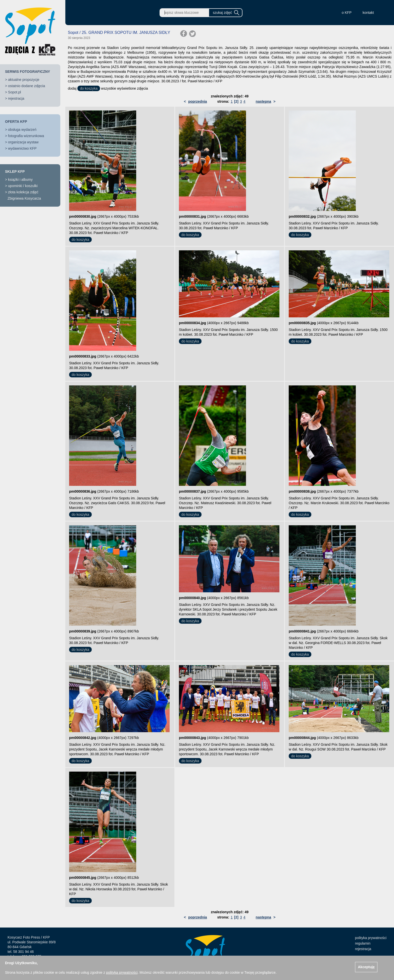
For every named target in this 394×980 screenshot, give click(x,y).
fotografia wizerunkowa (26, 136)
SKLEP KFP (15, 171)
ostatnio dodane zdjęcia (27, 86)
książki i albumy (20, 180)
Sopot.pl (14, 92)
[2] (236, 101)
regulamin (363, 943)
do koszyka (89, 88)
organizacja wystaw (23, 142)
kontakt (368, 13)
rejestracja (16, 98)
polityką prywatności (122, 972)
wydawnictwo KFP (22, 148)
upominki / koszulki (23, 186)
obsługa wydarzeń (22, 130)
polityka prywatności (371, 938)
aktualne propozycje (24, 80)
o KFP (347, 13)
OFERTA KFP (16, 122)
